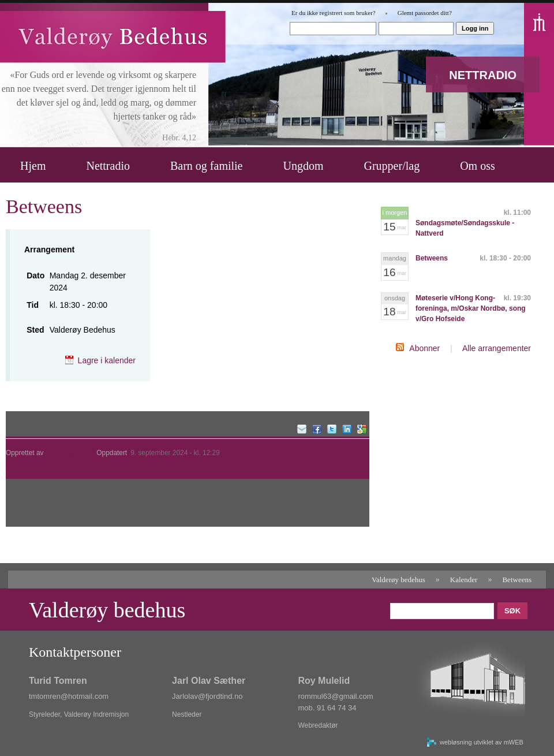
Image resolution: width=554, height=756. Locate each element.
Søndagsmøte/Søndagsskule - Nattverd (465, 228)
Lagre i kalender (107, 360)
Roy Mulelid (65, 453)
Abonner (424, 348)
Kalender (464, 580)
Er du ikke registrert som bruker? (334, 13)
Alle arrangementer (497, 348)
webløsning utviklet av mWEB (482, 742)
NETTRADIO (483, 75)
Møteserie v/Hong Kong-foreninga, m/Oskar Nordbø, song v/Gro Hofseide (471, 308)
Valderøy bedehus (398, 580)
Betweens (432, 258)
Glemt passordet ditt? (425, 13)
